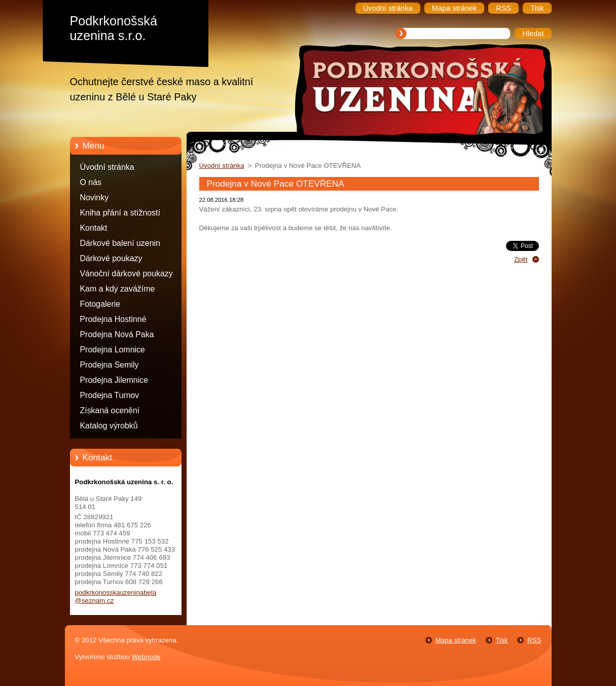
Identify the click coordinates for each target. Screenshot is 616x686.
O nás (91, 182)
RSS (534, 640)
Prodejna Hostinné (113, 319)
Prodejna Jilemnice (114, 380)
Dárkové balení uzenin (120, 243)
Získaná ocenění (110, 410)
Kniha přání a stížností (120, 213)
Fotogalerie (100, 304)
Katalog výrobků (109, 426)
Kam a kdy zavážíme (118, 289)
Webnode (146, 657)
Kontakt (94, 228)
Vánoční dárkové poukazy (126, 274)
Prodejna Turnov (110, 395)
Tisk (502, 640)
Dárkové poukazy (111, 258)
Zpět (521, 259)
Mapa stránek (456, 640)
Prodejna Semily (110, 365)
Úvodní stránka (107, 167)
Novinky (95, 197)
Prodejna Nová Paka (117, 334)
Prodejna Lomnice (113, 350)
